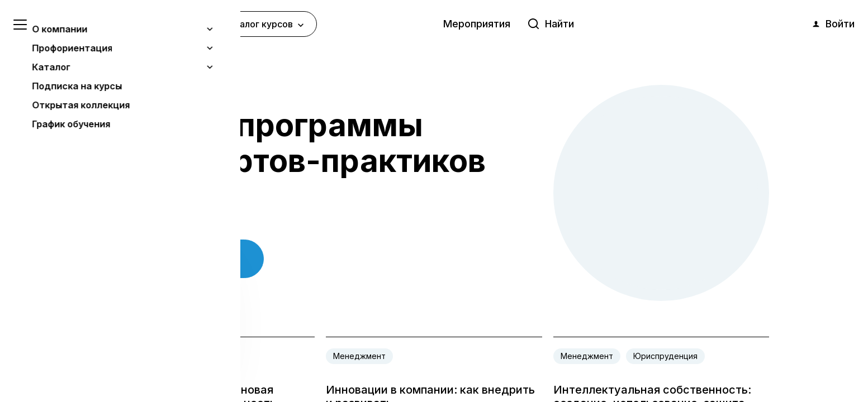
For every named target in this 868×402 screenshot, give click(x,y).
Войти (833, 24)
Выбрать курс (182, 259)
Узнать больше (91, 336)
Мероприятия (477, 24)
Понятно (114, 364)
